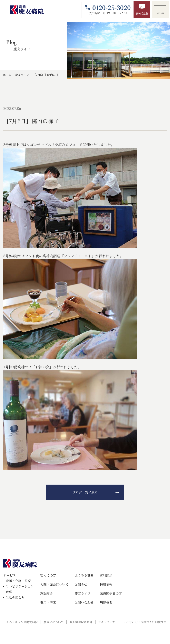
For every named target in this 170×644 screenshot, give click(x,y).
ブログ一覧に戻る (85, 492)
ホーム (7, 75)
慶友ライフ (22, 75)
